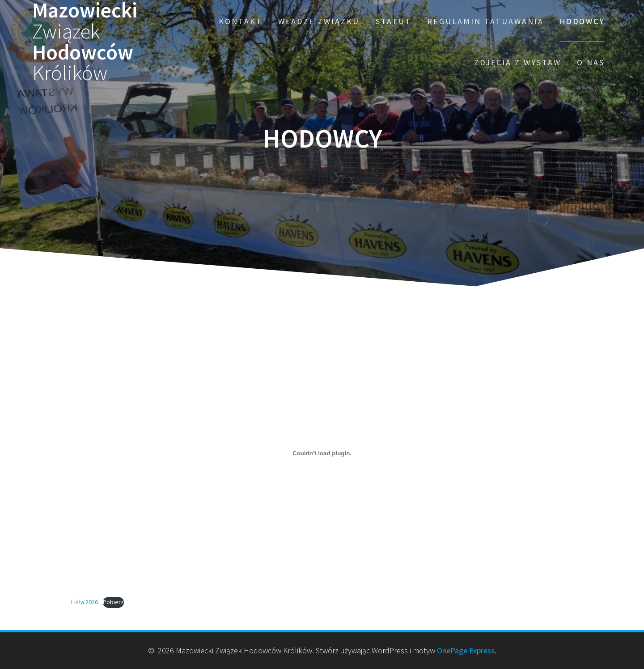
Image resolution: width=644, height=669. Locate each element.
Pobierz (113, 602)
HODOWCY (582, 21)
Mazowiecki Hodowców (85, 42)
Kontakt (241, 21)
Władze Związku (319, 21)
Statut (394, 21)
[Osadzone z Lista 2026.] (322, 453)
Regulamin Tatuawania (485, 21)
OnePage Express (466, 650)
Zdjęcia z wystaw (518, 62)
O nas (591, 62)
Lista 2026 (85, 602)
